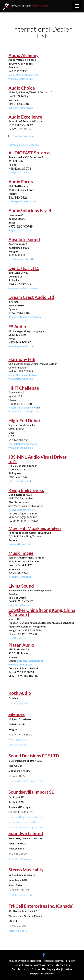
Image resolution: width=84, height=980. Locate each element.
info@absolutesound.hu (22, 259)
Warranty (47, 965)
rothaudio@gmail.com (20, 703)
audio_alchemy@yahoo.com (24, 75)
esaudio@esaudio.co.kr (21, 346)
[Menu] (77, 6)
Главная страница (23, 136)
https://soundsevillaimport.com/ (26, 827)
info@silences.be (18, 745)
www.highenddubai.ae (21, 448)
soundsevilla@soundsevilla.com (26, 817)
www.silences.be (18, 739)
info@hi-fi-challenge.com (23, 408)
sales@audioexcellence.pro (24, 145)
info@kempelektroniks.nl (22, 510)
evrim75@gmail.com (20, 544)
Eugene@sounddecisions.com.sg (26, 781)
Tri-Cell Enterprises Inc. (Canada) (41, 906)
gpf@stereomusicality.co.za (23, 895)
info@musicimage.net (20, 577)
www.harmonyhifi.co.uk (21, 379)
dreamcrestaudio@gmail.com (25, 317)
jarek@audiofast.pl (19, 172)
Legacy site (54, 969)
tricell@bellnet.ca (18, 931)
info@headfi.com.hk (19, 638)
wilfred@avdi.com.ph (20, 481)
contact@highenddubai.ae (23, 444)
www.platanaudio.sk (20, 664)
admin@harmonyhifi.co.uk (23, 375)
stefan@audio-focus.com (22, 201)
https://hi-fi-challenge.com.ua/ (26, 411)
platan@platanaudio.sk (30, 661)
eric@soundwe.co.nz (20, 859)
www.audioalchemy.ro (21, 79)
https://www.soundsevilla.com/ (25, 822)
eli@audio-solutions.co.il (22, 230)
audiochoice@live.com (21, 108)
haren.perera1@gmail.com (23, 288)
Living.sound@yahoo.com (22, 605)
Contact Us (39, 969)
